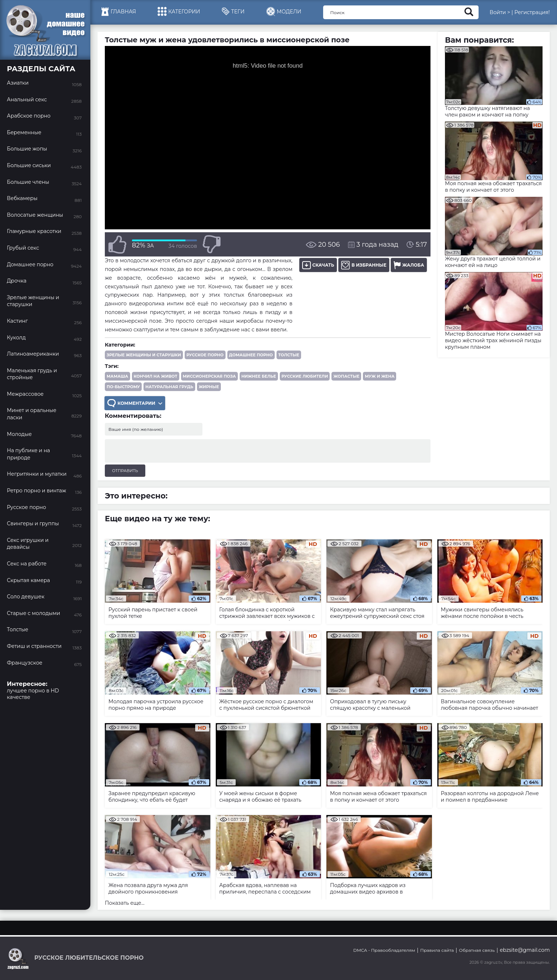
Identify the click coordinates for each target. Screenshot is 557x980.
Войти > (500, 12)
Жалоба (409, 265)
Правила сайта (437, 950)
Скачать (318, 265)
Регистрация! (532, 12)
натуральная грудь (169, 387)
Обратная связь (477, 950)
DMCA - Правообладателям (384, 950)
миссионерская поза (209, 376)
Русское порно (205, 355)
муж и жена (380, 376)
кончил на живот (156, 376)
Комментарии (135, 403)
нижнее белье (259, 376)
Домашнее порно (251, 355)
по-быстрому (123, 387)
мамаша (117, 376)
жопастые (346, 376)
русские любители (305, 376)
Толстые (289, 355)
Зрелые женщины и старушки (144, 355)
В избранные (364, 265)
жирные (209, 387)
